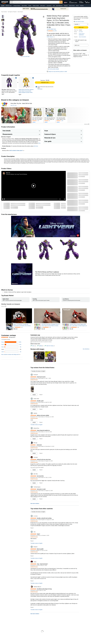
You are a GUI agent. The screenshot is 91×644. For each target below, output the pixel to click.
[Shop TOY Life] (14, 106)
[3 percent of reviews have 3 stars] (11, 347)
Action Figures (20, 12)
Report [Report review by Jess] (32, 541)
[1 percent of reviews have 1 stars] (11, 352)
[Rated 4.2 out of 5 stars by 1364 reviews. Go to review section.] (62, 121)
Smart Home (72, 6)
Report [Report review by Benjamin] (32, 556)
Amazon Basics (17, 6)
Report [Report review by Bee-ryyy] (41, 453)
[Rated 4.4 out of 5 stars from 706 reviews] (51, 327)
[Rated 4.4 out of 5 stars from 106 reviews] (79, 327)
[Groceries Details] (52, 6)
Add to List (77, 45)
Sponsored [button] (87, 124)
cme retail (81, 32)
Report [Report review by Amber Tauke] (41, 409)
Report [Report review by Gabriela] (41, 422)
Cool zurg (17, 174)
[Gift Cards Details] (45, 6)
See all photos (86, 349)
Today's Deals (36, 6)
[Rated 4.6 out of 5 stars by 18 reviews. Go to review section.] (50, 121)
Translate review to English (36, 425)
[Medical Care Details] (12, 6)
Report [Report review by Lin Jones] (32, 528)
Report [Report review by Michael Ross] (41, 439)
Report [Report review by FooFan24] (41, 395)
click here (36, 146)
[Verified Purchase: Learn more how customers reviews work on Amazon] (34, 380)
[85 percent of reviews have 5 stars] (11, 342)
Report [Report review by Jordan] (32, 581)
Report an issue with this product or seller (57, 72)
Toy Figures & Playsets (12, 12)
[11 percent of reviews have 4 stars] (11, 344)
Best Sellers (24, 6)
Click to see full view (25, 56)
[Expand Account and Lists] (77, 3)
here (39, 143)
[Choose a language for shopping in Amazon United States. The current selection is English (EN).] (66, 2)
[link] (26, 82)
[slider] (31, 199)
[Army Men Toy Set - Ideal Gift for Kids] (21, 103)
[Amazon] (5, 2)
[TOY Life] (4, 104)
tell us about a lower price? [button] (17, 151)
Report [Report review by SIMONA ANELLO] (32, 607)
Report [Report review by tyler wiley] (41, 483)
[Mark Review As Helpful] (34, 395)
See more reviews (35, 503)
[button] (3, 6)
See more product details (53, 69)
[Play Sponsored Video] (19, 316)
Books (30, 6)
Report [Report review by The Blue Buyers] (41, 499)
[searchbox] (36, 2)
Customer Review (10, 174)
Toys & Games (4, 12)
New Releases (59, 6)
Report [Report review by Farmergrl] (41, 470)
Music (77, 6)
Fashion (82, 6)
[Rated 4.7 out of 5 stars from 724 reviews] (22, 327)
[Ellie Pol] (8, 173)
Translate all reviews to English (38, 371)
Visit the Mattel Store (51, 29)
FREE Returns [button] (51, 37)
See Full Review (24, 174)
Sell (54, 6)
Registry (66, 6)
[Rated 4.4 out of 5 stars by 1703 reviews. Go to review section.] (38, 121)
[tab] (33, 346)
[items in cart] (87, 2)
